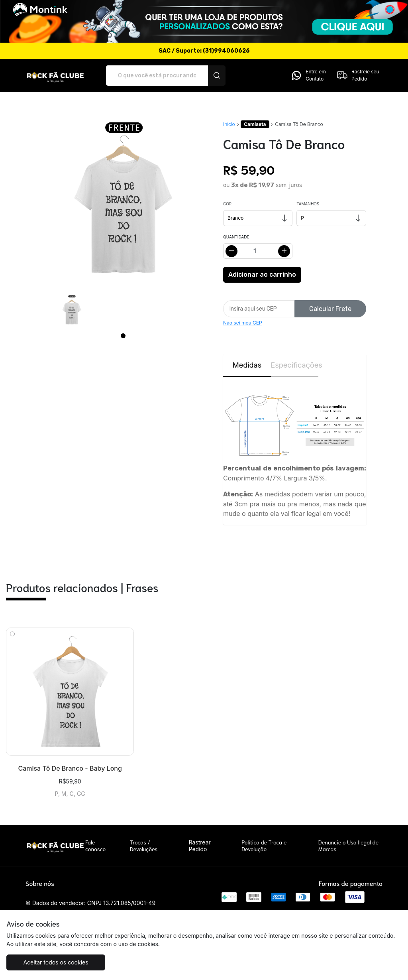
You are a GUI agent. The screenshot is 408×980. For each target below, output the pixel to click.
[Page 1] (123, 336)
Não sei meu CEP (243, 323)
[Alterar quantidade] (258, 251)
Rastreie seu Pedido (358, 75)
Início (229, 124)
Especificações (295, 365)
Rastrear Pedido (200, 846)
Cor (227, 204)
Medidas (247, 365)
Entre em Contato (308, 75)
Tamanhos (308, 204)
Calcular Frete (330, 309)
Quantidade (236, 237)
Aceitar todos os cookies (56, 962)
